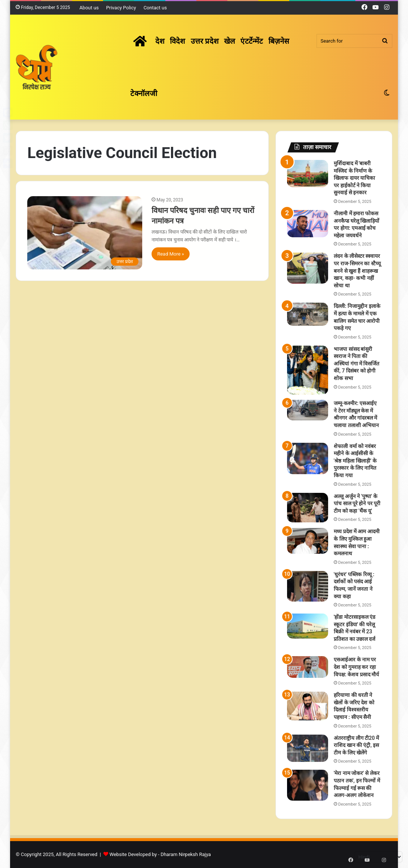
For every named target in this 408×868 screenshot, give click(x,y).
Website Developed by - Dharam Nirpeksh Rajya (160, 854)
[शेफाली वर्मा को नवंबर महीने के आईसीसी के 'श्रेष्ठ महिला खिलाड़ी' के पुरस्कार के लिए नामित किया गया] (308, 458)
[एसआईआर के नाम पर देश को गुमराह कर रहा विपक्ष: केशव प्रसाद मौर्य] (308, 667)
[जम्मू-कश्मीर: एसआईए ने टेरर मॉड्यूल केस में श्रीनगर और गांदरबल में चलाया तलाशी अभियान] (308, 410)
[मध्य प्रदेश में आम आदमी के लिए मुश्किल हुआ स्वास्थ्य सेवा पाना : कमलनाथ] (308, 541)
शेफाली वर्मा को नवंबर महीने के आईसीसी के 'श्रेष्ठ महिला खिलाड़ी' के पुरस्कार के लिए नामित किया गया (355, 461)
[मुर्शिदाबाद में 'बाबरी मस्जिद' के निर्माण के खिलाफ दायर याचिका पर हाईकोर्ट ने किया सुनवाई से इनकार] (308, 174)
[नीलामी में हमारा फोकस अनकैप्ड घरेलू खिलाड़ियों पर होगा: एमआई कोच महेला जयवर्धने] (308, 224)
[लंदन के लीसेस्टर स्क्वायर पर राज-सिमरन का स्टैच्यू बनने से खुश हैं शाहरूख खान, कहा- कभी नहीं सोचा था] (308, 268)
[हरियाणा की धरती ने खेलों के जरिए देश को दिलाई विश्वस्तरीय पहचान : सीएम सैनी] (308, 706)
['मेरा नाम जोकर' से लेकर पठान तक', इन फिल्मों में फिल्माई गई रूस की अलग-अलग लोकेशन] (308, 785)
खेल (230, 41)
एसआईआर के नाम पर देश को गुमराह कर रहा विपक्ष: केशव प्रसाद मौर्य (356, 667)
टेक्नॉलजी (144, 93)
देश (160, 41)
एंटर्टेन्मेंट (252, 41)
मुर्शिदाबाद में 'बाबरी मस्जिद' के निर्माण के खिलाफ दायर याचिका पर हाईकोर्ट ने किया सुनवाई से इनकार (354, 178)
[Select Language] (379, 857)
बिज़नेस (279, 41)
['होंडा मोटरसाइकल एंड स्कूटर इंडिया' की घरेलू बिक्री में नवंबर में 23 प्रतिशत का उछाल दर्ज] (308, 626)
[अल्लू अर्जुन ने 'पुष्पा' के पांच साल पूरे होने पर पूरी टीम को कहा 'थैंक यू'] (308, 508)
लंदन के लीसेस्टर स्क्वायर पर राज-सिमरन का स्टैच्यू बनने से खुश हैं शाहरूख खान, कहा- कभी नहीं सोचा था (357, 271)
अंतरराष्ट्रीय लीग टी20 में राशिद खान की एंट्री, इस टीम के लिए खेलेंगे (356, 745)
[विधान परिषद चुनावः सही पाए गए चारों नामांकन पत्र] (85, 233)
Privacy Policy (121, 8)
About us (89, 8)
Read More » (171, 254)
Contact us (155, 8)
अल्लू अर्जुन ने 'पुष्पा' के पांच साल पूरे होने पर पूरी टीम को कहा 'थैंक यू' (357, 503)
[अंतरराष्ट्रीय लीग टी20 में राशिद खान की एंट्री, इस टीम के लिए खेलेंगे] (308, 748)
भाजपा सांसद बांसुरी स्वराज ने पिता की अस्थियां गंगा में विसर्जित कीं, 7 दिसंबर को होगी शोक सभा (356, 364)
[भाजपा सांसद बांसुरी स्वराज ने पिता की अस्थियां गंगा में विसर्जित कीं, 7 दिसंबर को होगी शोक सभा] (308, 370)
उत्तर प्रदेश (205, 41)
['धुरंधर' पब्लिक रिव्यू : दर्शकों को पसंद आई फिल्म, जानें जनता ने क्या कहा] (308, 586)
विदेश (178, 41)
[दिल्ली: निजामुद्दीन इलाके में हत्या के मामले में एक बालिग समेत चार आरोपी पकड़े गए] (308, 314)
